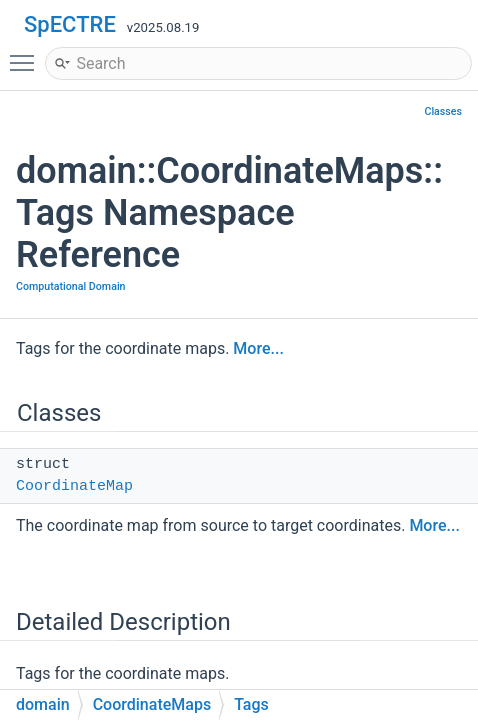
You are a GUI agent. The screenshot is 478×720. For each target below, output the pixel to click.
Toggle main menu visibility (27, 54)
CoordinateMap (74, 486)
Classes (443, 111)
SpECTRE (70, 24)
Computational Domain (71, 286)
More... (258, 348)
